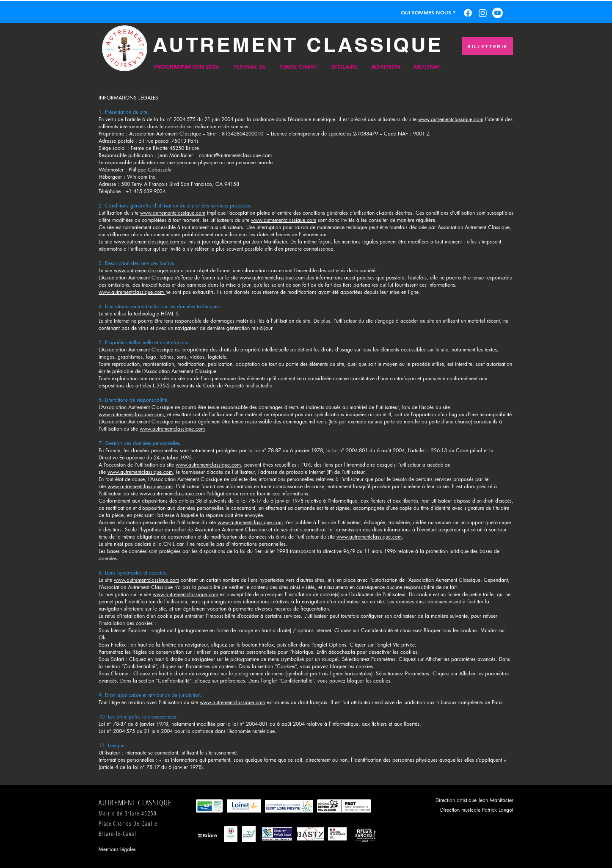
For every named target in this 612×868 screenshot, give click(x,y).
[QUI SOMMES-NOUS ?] (428, 13)
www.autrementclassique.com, (133, 414)
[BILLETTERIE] (488, 46)
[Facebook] (468, 13)
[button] (186, 66)
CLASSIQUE (375, 45)
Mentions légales (117, 849)
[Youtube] (498, 13)
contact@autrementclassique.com (235, 155)
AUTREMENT (225, 45)
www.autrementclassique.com (451, 119)
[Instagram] (483, 13)
